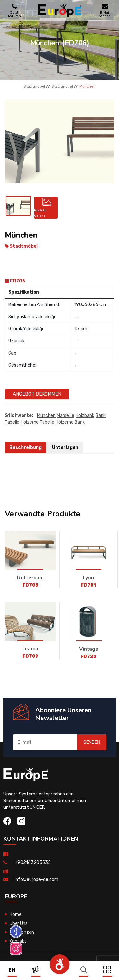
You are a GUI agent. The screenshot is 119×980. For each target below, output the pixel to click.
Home (16, 914)
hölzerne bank (70, 422)
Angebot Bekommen (37, 394)
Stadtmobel (34, 86)
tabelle (12, 422)
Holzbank (85, 416)
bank (101, 416)
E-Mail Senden (105, 10)
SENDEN (92, 742)
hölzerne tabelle (37, 422)
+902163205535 (33, 863)
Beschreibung (26, 447)
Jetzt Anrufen (14, 10)
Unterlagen (65, 447)
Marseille (66, 416)
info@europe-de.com (36, 879)
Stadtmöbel (62, 86)
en (12, 970)
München (46, 416)
